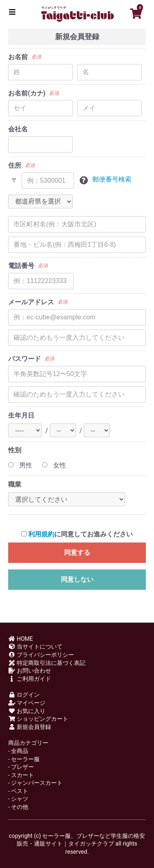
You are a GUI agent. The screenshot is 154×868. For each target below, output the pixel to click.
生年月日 (21, 415)
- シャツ (18, 799)
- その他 (18, 807)
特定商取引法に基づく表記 (47, 663)
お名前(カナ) (27, 93)
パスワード (25, 359)
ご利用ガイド (30, 679)
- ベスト (18, 791)
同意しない (77, 579)
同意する (77, 552)
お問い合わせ (30, 671)
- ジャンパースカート (35, 783)
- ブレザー (21, 767)
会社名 (18, 129)
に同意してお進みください (77, 534)
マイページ (27, 703)
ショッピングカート (38, 719)
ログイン (24, 695)
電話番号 (21, 266)
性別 (15, 450)
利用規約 (41, 534)
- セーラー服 (24, 759)
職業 (15, 484)
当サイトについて (35, 647)
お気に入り (27, 711)
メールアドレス (31, 302)
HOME (21, 639)
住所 (15, 165)
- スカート (21, 775)
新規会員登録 (30, 727)
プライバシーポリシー (41, 655)
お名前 (18, 57)
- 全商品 (18, 751)
